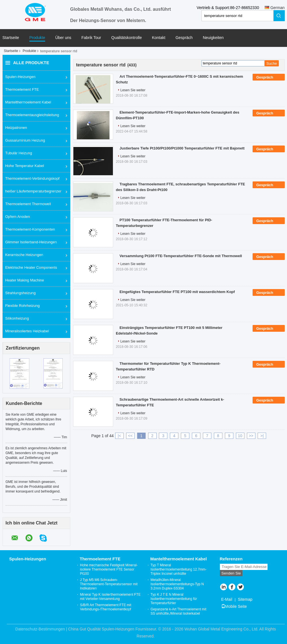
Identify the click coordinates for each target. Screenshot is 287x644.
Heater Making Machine (25, 280)
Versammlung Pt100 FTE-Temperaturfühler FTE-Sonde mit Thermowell (181, 256)
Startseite (11, 38)
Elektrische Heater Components (31, 267)
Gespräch (184, 38)
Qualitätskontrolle (126, 38)
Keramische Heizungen (24, 255)
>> (251, 436)
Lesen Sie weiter (133, 90)
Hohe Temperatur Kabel (25, 166)
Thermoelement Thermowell (28, 204)
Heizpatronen (16, 128)
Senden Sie (231, 573)
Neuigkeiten (213, 38)
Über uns (63, 38)
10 (240, 436)
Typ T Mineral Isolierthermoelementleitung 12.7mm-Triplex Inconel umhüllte (179, 569)
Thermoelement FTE (22, 89)
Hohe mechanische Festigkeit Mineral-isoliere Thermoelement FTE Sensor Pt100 (109, 569)
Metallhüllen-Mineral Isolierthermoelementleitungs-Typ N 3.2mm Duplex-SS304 (177, 584)
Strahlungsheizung (21, 293)
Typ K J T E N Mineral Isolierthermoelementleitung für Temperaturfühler (174, 599)
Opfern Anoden (18, 217)
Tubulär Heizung (19, 153)
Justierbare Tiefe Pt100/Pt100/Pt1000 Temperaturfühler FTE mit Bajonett (182, 148)
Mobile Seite (234, 606)
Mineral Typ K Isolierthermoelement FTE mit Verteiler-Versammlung (110, 597)
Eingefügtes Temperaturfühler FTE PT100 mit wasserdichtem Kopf (177, 292)
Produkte (37, 38)
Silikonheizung (17, 318)
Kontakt (158, 38)
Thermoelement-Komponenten (30, 229)
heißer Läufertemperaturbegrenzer (33, 191)
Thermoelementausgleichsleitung (32, 115)
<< (130, 436)
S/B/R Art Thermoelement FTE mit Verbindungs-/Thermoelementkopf (106, 607)
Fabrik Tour (91, 38)
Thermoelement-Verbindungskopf (32, 178)
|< (119, 436)
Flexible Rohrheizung (23, 306)
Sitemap (245, 599)
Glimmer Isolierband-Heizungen (31, 242)
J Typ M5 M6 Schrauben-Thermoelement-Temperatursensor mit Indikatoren (109, 584)
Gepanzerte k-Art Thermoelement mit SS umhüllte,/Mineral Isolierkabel (179, 611)
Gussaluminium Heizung (25, 140)
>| (262, 436)
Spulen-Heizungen (20, 77)
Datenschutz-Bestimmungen (40, 629)
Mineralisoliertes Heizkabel (27, 331)
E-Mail (227, 599)
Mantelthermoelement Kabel (28, 102)
